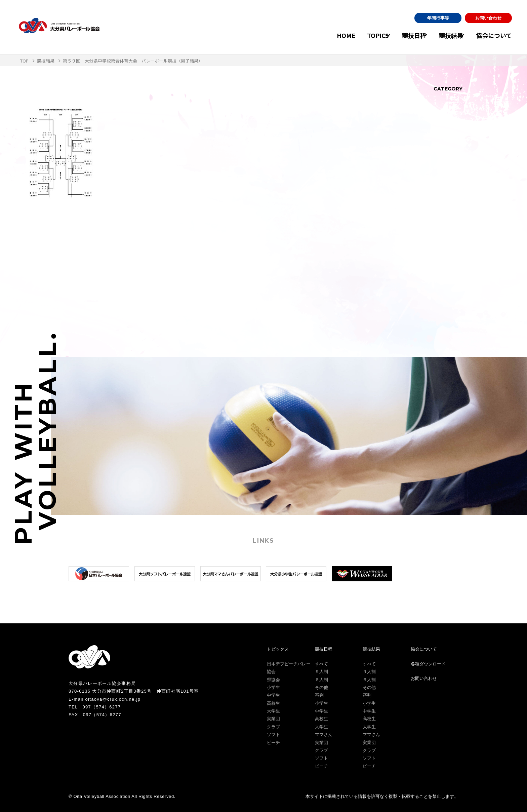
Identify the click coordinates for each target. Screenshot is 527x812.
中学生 (273, 695)
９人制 (321, 672)
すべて (321, 664)
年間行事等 (438, 18)
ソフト (273, 734)
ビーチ (273, 743)
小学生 (273, 687)
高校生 (273, 703)
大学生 (273, 711)
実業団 (273, 719)
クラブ (273, 727)
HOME (326, 35)
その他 (321, 687)
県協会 (273, 680)
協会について (494, 35)
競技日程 (401, 35)
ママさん (324, 734)
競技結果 (444, 35)
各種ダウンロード (428, 664)
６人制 (321, 680)
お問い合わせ (488, 18)
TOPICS (358, 35)
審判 (319, 695)
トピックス (278, 649)
